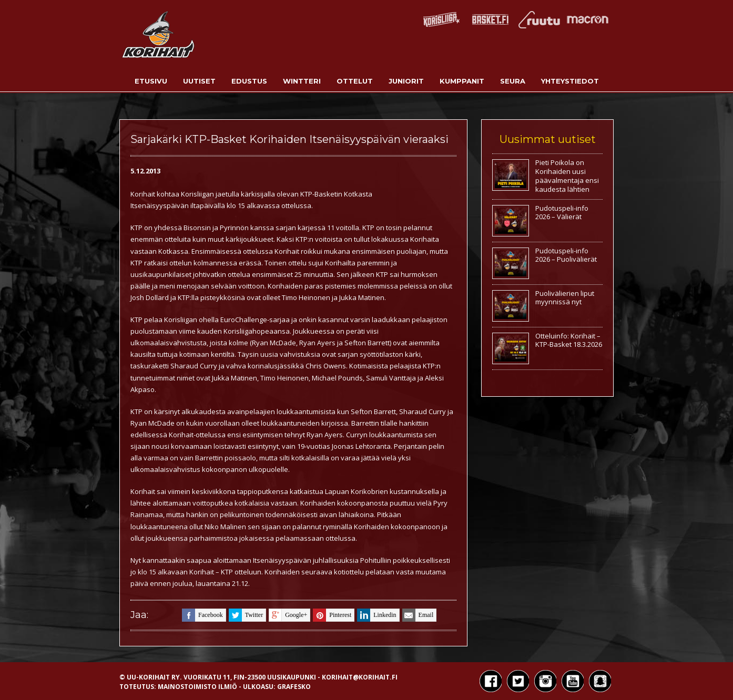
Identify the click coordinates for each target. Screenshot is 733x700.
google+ (288, 615)
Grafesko (294, 687)
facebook (202, 615)
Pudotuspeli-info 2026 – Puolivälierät (566, 255)
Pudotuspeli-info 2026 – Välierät (562, 213)
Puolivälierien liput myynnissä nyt (565, 298)
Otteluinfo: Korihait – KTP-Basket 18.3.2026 (569, 340)
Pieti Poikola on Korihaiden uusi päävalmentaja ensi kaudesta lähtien (567, 176)
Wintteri (302, 81)
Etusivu (151, 81)
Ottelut (355, 81)
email (418, 615)
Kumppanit (462, 81)
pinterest (332, 615)
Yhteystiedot (570, 81)
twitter (246, 615)
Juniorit (406, 81)
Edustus (249, 81)
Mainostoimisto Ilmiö (197, 687)
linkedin (376, 615)
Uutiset (199, 81)
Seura (513, 81)
